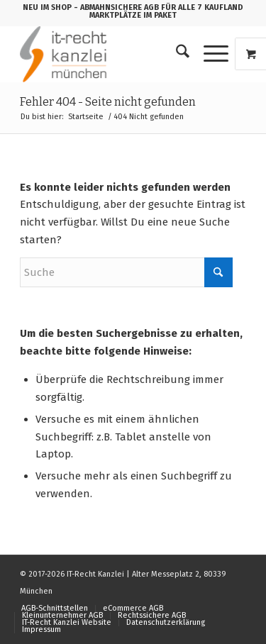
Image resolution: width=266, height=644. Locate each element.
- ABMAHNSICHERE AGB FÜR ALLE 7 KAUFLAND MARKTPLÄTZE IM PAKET (159, 11)
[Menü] (209, 54)
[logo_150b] (110, 54)
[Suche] (176, 54)
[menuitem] (176, 54)
